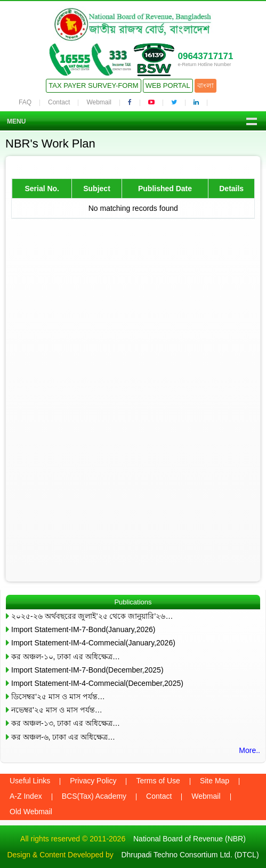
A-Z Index (26, 796)
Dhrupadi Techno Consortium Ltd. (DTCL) (190, 855)
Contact (59, 102)
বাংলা (205, 85)
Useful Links (30, 781)
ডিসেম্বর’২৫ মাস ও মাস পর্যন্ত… (58, 697)
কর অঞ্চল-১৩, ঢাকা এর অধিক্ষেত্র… (66, 723)
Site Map (215, 781)
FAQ (25, 102)
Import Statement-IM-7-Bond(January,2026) (83, 629)
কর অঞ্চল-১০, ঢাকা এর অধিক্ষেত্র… (66, 657)
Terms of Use (158, 781)
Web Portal (168, 85)
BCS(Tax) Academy (94, 796)
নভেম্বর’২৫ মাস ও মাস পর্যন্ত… (57, 710)
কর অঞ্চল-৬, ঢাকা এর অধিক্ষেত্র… (63, 737)
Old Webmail (31, 812)
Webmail (99, 102)
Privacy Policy (93, 781)
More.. (249, 750)
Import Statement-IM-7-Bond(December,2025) (87, 670)
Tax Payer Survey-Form (93, 85)
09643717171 (205, 56)
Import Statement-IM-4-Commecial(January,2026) (93, 643)
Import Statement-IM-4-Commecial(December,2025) (97, 683)
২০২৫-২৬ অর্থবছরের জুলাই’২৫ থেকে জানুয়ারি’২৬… (92, 616)
